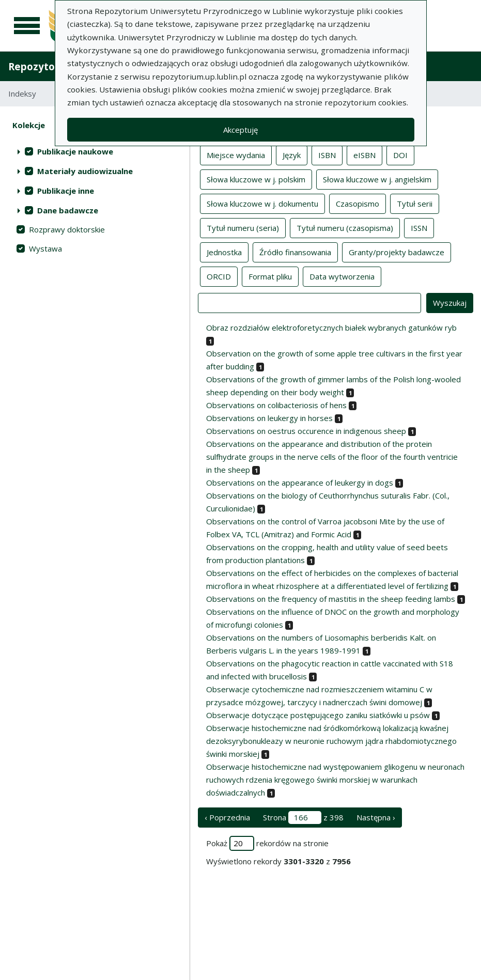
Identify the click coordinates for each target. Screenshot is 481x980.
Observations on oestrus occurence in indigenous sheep (306, 431)
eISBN (364, 154)
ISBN (327, 154)
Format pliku (270, 276)
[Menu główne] (27, 26)
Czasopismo (358, 203)
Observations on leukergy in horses (269, 418)
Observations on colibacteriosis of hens (276, 405)
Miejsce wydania (236, 154)
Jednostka (224, 252)
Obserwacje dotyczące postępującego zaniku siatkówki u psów (318, 715)
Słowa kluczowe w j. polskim (256, 179)
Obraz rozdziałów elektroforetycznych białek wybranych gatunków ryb (331, 328)
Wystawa (45, 248)
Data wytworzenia (342, 276)
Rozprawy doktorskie (67, 229)
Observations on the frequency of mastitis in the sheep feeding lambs (331, 599)
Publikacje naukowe (75, 151)
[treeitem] (95, 151)
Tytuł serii (415, 203)
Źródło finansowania (295, 252)
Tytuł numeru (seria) (243, 227)
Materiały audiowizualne (85, 171)
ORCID (219, 276)
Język (292, 154)
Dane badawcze (68, 210)
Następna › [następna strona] (376, 817)
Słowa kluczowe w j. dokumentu (262, 203)
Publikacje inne (66, 191)
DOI (400, 154)
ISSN (419, 227)
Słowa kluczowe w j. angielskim (377, 179)
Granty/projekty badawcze (397, 252)
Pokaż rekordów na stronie (267, 843)
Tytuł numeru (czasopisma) (345, 227)
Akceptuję (240, 130)
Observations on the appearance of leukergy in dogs (300, 483)
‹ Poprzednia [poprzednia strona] (227, 817)
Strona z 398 (303, 818)
